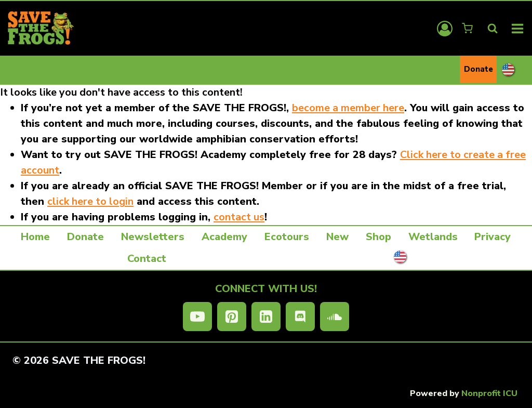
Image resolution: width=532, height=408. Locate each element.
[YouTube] (197, 317)
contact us (239, 217)
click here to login (90, 201)
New (337, 237)
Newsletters (153, 237)
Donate (478, 69)
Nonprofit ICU (489, 393)
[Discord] (300, 317)
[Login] (445, 29)
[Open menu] (518, 28)
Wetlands (433, 237)
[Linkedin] (266, 317)
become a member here (348, 108)
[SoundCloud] (335, 317)
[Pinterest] (232, 317)
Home (35, 237)
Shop (378, 237)
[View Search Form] (493, 29)
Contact (147, 259)
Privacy (493, 237)
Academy (224, 237)
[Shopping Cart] (468, 28)
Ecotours (287, 237)
